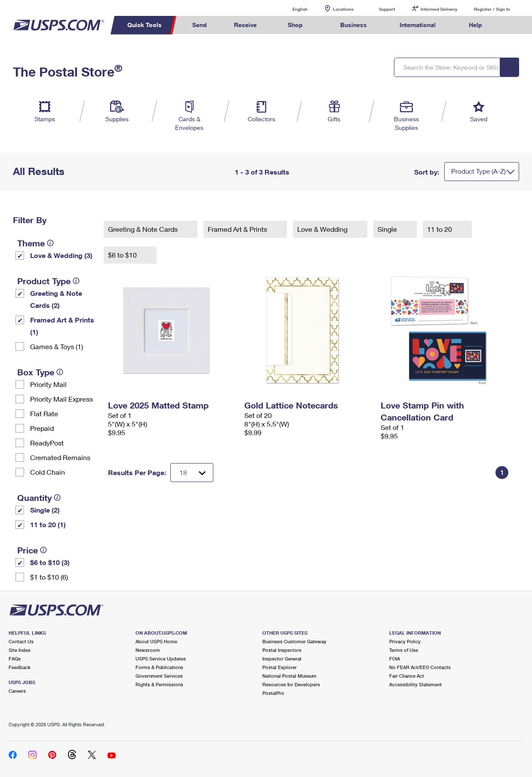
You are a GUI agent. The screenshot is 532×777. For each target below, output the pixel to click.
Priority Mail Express (62, 399)
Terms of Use (404, 650)
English (291, 9)
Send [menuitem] (200, 25)
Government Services (159, 676)
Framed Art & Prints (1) (62, 326)
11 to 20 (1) (48, 524)
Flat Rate (44, 413)
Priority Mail (48, 384)
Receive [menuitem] (245, 25)
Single (388, 229)
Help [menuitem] (475, 25)
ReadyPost (47, 443)
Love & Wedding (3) (61, 255)
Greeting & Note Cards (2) (56, 299)
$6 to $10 (123, 255)
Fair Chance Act (407, 676)
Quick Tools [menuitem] (145, 25)
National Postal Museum (289, 676)
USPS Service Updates (161, 659)
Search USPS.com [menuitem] (512, 25)
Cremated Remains (60, 457)
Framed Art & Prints (238, 229)
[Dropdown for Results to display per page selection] (192, 473)
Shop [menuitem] (295, 25)
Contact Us (21, 641)
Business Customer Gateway (294, 641)
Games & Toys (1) (57, 346)
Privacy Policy (405, 641)
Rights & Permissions (159, 684)
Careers (17, 691)
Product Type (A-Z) (478, 171)
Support (387, 9)
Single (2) (45, 510)
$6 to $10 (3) (50, 562)
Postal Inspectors (282, 650)
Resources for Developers (291, 684)
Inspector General (282, 659)
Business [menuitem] (354, 25)
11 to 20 (440, 229)
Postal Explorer (280, 667)
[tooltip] (50, 243)
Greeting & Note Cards (144, 229)
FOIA (395, 659)
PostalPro (273, 693)
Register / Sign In (492, 9)
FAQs (15, 659)
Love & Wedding (323, 229)
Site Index (20, 650)
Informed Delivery (439, 9)
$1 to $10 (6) (49, 577)
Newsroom (148, 650)
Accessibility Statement (415, 684)
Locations (343, 9)
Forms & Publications (159, 667)
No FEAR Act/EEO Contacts (420, 667)
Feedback (20, 667)
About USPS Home (156, 641)
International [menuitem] (418, 25)
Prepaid (42, 428)
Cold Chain (48, 472)
